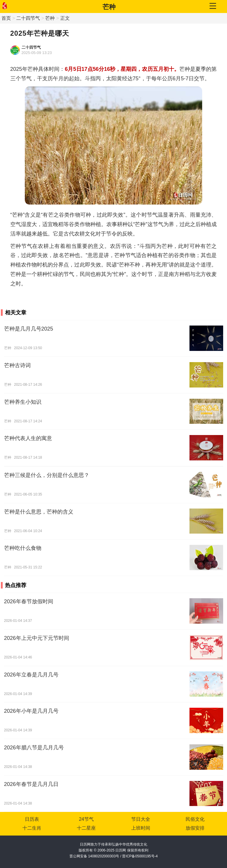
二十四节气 (28, 18)
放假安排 (195, 828)
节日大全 (141, 819)
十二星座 (86, 828)
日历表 (32, 819)
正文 (65, 18)
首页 (6, 18)
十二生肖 (32, 828)
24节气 (86, 819)
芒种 (109, 7)
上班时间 (141, 828)
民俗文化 (195, 819)
